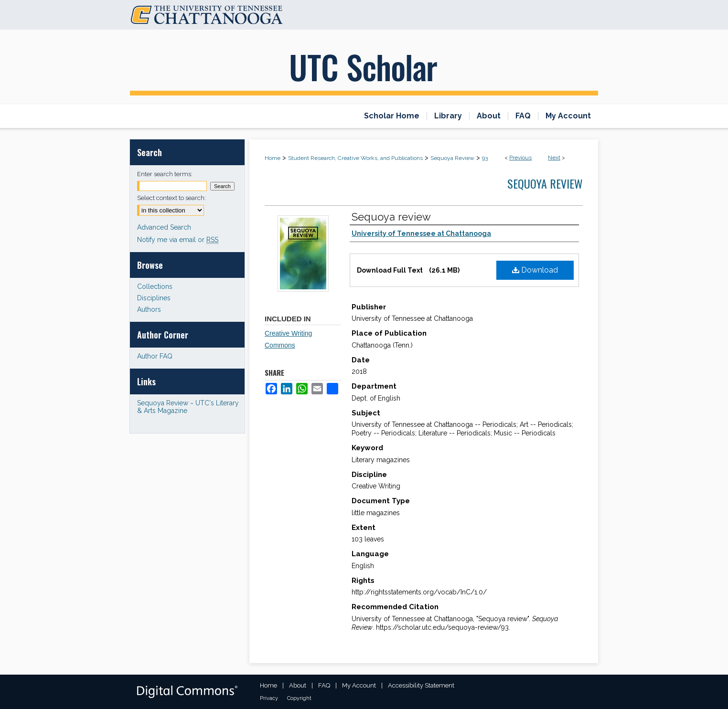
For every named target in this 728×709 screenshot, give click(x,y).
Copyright (299, 698)
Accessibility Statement (421, 685)
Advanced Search (164, 227)
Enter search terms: (165, 174)
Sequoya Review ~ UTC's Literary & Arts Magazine (188, 407)
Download (535, 270)
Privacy (269, 698)
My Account (359, 685)
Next (554, 158)
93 (485, 158)
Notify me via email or (178, 240)
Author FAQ (155, 356)
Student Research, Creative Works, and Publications (355, 158)
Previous (520, 158)
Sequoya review (391, 217)
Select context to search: (171, 198)
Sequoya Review (452, 158)
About (298, 685)
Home (273, 158)
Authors (149, 309)
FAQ (324, 685)
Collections (155, 286)
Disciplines (154, 298)
